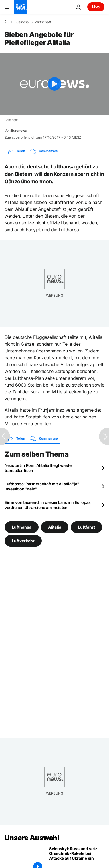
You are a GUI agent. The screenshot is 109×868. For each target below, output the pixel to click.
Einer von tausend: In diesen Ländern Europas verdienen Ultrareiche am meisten (48, 505)
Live (96, 7)
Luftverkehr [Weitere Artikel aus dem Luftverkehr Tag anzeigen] (23, 540)
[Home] (6, 22)
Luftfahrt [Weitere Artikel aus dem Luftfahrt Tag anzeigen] (86, 527)
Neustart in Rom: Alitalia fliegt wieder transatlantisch (39, 468)
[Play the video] (54, 84)
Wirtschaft (43, 22)
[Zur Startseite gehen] (21, 7)
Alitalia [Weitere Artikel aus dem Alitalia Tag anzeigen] (55, 527)
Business (21, 22)
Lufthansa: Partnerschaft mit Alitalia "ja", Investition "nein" (42, 486)
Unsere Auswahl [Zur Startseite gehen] (32, 838)
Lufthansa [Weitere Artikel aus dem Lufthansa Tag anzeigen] (22, 527)
